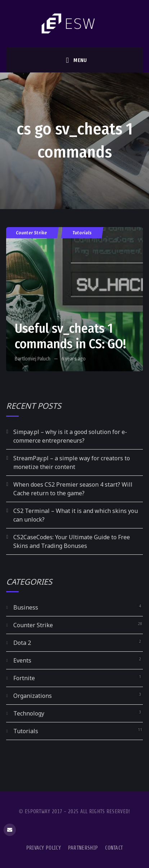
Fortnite (24, 678)
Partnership (83, 848)
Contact (114, 848)
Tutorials (82, 233)
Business (26, 607)
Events (22, 660)
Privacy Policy (44, 848)
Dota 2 (22, 643)
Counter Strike (32, 233)
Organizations (33, 696)
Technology (29, 713)
